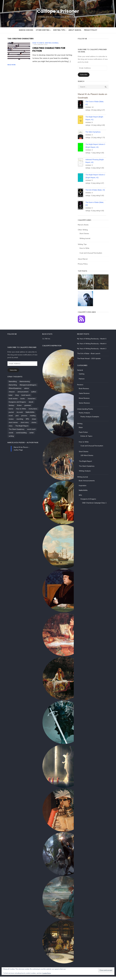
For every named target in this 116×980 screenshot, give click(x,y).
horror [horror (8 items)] (31, 405)
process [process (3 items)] (7, 416)
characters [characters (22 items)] (27, 399)
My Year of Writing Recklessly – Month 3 (93, 352)
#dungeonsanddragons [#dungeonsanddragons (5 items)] (12, 388)
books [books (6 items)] (18, 399)
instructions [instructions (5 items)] (21, 409)
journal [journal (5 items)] (30, 409)
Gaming (83, 377)
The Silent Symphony (95, 132)
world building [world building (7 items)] (28, 429)
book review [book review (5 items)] (8, 399)
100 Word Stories (88, 459)
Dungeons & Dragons (90, 502)
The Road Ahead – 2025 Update (90, 362)
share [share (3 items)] (12, 419)
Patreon (83, 382)
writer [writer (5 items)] (6, 433)
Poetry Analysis (86, 416)
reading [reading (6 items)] (15, 416)
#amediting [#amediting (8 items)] (8, 385)
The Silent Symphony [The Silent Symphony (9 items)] (27, 426)
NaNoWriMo (85, 494)
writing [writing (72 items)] (13, 433)
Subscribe (85, 75)
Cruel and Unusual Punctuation (92, 253)
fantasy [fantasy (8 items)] (6, 405)
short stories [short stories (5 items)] (21, 419)
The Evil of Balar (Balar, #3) (97, 190)
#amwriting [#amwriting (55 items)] (32, 385)
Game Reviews (86, 397)
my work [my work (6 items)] (7, 412)
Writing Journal (47, 43)
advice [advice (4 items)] (6, 392)
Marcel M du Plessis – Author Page (18, 439)
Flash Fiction (85, 436)
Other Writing (43, 30)
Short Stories (86, 234)
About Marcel (75, 30)
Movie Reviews (86, 402)
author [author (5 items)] (6, 395)
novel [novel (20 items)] (26, 412)
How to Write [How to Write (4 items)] (9, 409)
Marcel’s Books (26, 30)
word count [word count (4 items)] (8, 429)
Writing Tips (59, 30)
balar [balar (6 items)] (13, 395)
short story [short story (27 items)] (8, 422)
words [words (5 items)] (17, 429)
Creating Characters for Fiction (49, 46)
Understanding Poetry (87, 412)
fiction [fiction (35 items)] (14, 405)
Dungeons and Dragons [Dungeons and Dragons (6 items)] (12, 402)
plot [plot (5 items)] (33, 412)
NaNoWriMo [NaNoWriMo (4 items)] (17, 412)
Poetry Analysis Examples (91, 420)
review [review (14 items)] (23, 416)
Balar (82, 431)
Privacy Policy (91, 30)
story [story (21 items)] (24, 422)
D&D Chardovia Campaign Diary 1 (96, 506)
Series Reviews (86, 406)
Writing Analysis (86, 474)
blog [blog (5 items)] (20, 395)
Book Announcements (88, 484)
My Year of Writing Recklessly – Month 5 (93, 342)
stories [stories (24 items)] (17, 422)
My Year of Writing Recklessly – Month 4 (93, 347)
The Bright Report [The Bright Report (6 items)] (10, 426)
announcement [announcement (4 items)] (26, 392)
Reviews (82, 388)
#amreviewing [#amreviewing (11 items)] (20, 385)
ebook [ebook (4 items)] (26, 402)
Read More (53, 57)
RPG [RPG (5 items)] (5, 419)
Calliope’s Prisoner (58, 11)
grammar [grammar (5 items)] (23, 405)
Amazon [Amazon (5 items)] (14, 392)
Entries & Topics (88, 439)
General (82, 373)
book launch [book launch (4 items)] (29, 395)
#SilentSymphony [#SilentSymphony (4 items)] (30, 388)
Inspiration (84, 489)
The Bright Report (87, 465)
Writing (81, 427)
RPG (82, 499)
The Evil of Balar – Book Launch (90, 357)
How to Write (33, 43)
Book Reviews (86, 392)
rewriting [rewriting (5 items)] (32, 416)
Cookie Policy (47, 973)
